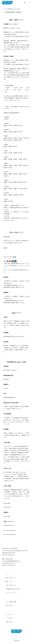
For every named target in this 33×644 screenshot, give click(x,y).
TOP (4, 9)
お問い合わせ (9, 622)
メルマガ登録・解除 (11, 602)
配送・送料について (11, 578)
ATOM (11, 605)
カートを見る (9, 618)
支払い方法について (11, 585)
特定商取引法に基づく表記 (13, 589)
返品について (9, 581)
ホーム (7, 574)
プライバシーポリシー (11, 593)
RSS (7, 605)
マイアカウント (10, 614)
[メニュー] (29, 3)
